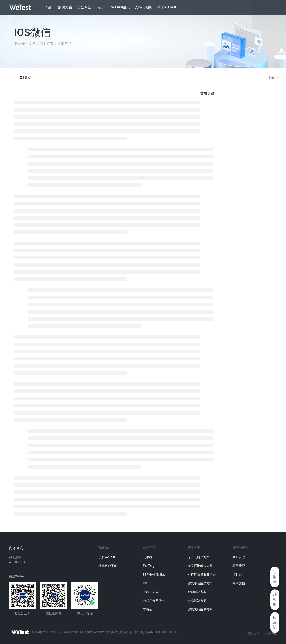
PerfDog (149, 566)
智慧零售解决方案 (200, 583)
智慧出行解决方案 (200, 609)
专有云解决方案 (199, 557)
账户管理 (239, 557)
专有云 (148, 609)
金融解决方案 (197, 592)
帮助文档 (239, 583)
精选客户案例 (108, 566)
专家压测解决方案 (200, 566)
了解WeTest (107, 557)
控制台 (237, 575)
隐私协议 (253, 633)
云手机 (148, 557)
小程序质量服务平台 (202, 575)
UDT (146, 583)
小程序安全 (151, 592)
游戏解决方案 (197, 601)
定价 (101, 7)
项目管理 (239, 566)
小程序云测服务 (154, 601)
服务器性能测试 (154, 575)
